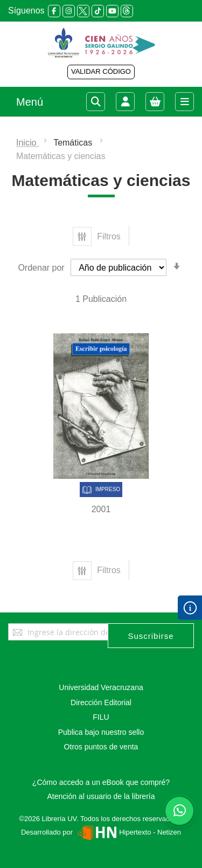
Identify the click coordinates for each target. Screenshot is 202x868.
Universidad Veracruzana (101, 687)
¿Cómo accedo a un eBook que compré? (101, 782)
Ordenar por (41, 268)
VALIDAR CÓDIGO (101, 71)
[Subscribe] (151, 636)
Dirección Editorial (101, 702)
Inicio (27, 143)
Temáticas (74, 143)
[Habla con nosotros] (179, 811)
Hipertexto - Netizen (128, 832)
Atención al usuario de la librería (101, 796)
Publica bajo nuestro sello (101, 732)
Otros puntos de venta (101, 747)
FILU (101, 717)
